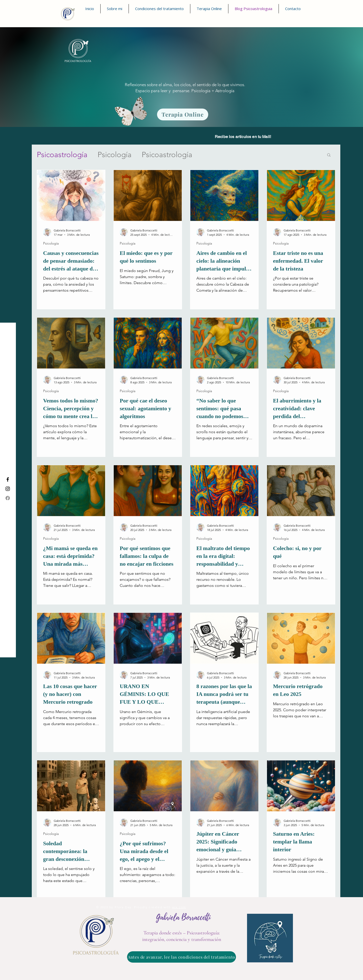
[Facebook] (8, 498)
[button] (329, 155)
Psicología (115, 155)
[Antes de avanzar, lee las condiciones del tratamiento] (181, 957)
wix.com (179, 907)
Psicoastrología (62, 155)
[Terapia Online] (183, 114)
